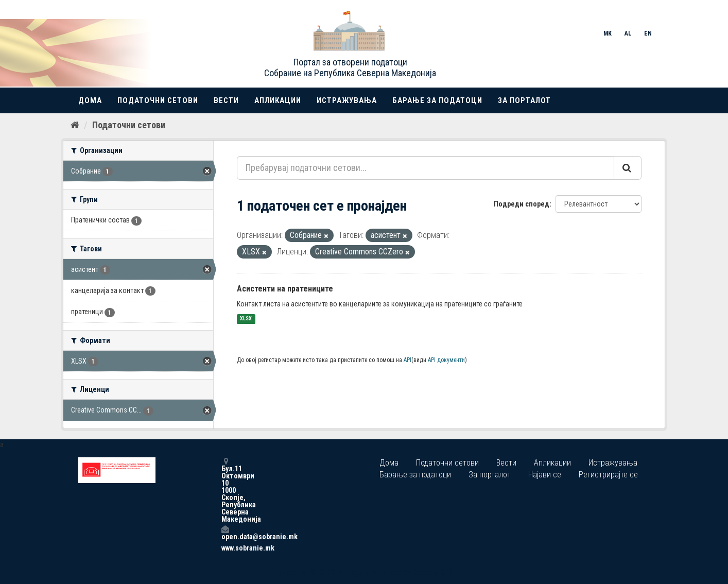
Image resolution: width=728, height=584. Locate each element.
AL (628, 33)
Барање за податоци (437, 100)
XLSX (246, 319)
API (408, 360)
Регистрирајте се (608, 475)
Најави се (545, 475)
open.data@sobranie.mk (225, 533)
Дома (90, 100)
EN (648, 33)
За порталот (524, 100)
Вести (226, 100)
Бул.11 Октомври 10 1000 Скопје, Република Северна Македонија (225, 490)
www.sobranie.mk (225, 548)
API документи (446, 360)
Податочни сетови (158, 100)
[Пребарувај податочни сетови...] (426, 168)
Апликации (278, 100)
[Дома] (75, 125)
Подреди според (522, 204)
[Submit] (628, 168)
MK (608, 33)
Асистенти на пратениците (285, 289)
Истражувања (347, 100)
